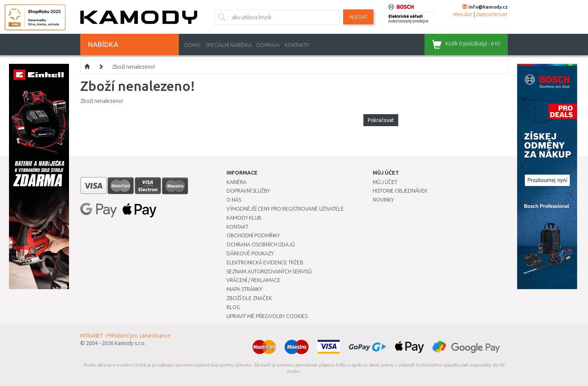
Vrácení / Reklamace (253, 280)
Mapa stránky (244, 289)
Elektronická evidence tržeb (265, 262)
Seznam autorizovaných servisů (269, 271)
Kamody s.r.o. (130, 343)
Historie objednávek (400, 191)
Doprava (268, 45)
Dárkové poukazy (250, 253)
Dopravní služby (248, 191)
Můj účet (385, 182)
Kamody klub (244, 218)
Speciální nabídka (229, 45)
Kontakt (237, 227)
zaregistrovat (492, 15)
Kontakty (297, 45)
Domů (193, 45)
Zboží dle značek (249, 298)
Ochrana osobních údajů (261, 244)
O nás (234, 200)
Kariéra (236, 182)
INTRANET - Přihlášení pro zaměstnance (125, 336)
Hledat (358, 17)
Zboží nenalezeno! (133, 67)
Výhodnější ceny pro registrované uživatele (285, 209)
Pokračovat (381, 120)
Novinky (383, 200)
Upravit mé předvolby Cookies (267, 316)
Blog (233, 307)
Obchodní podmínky (253, 235)
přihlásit (463, 15)
